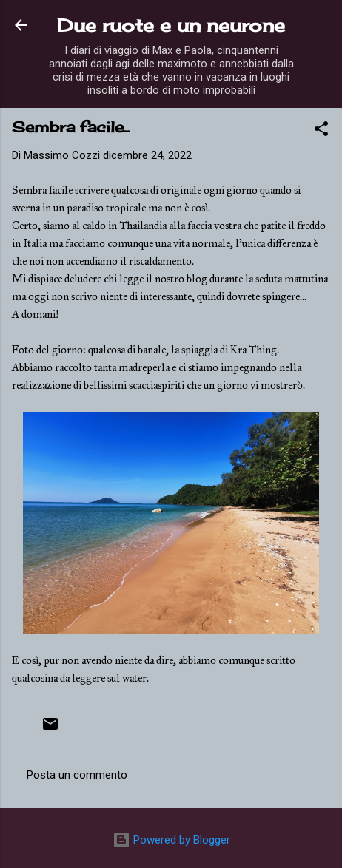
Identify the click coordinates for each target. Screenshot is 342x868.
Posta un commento (77, 775)
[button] (321, 131)
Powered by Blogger (171, 840)
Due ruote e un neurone (171, 25)
